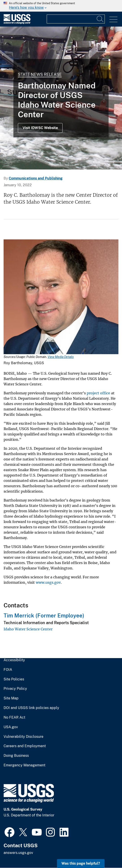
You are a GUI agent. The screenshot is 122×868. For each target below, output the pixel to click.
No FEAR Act (14, 717)
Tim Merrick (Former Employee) (44, 615)
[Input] (76, 19)
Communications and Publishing (36, 178)
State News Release (40, 74)
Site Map (11, 698)
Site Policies (14, 679)
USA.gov (11, 727)
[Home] (17, 23)
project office (98, 393)
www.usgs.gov (48, 582)
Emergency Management (24, 765)
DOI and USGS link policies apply (31, 708)
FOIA (8, 670)
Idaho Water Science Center (28, 629)
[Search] (100, 19)
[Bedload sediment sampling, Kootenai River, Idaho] (61, 98)
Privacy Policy (15, 689)
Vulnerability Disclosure (23, 737)
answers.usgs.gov (18, 853)
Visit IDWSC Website (40, 128)
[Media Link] (61, 297)
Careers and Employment (25, 746)
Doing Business (16, 756)
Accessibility (14, 660)
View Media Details (61, 357)
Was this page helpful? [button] (81, 863)
